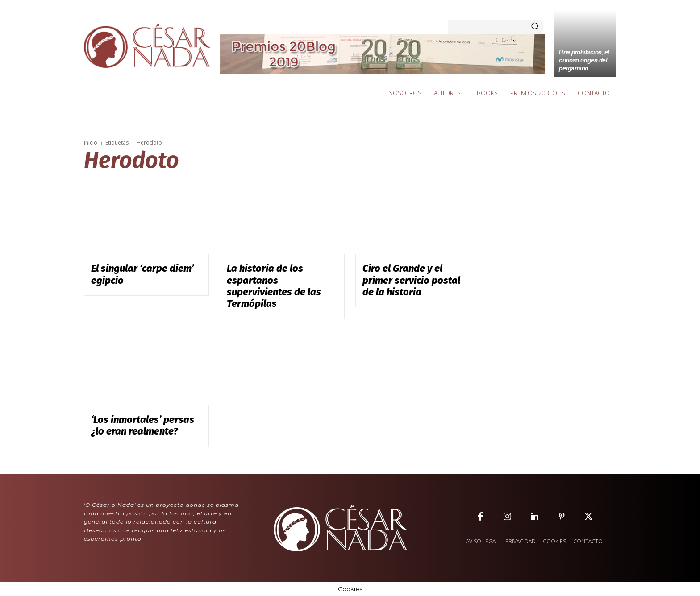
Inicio (91, 143)
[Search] (535, 27)
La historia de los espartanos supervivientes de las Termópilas (274, 286)
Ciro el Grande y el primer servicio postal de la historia (411, 280)
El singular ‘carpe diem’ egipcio (142, 274)
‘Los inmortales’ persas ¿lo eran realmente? (143, 425)
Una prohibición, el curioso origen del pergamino (584, 60)
